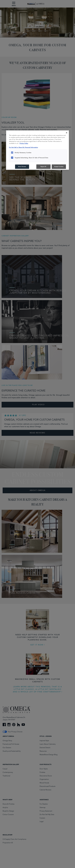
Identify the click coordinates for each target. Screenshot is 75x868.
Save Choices (22, 167)
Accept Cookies (59, 167)
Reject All (43, 167)
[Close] (67, 133)
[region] (37, 150)
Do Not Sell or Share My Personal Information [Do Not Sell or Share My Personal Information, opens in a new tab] (23, 147)
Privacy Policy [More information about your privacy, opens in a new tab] (24, 143)
